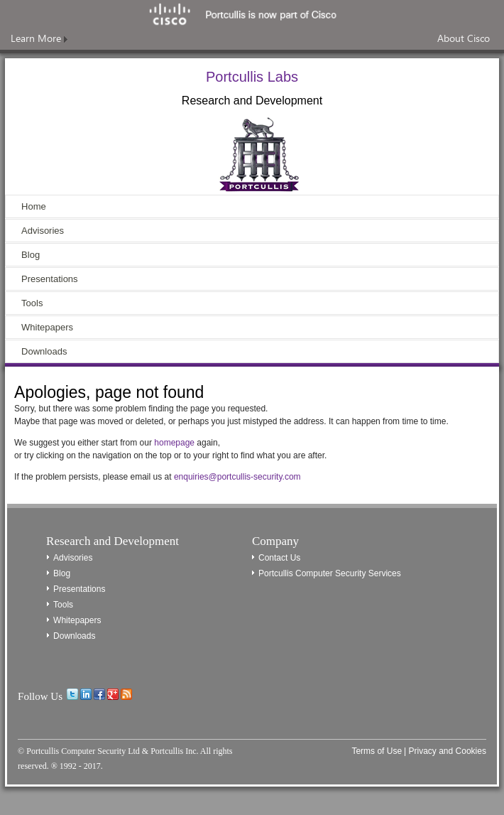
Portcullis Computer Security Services (330, 573)
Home (34, 206)
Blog (31, 255)
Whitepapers (47, 327)
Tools (32, 303)
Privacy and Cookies (448, 751)
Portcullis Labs (252, 77)
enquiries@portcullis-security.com (237, 477)
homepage (174, 443)
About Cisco (464, 38)
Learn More (39, 38)
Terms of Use (377, 751)
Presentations (50, 279)
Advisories (43, 231)
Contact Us (279, 558)
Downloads (44, 351)
